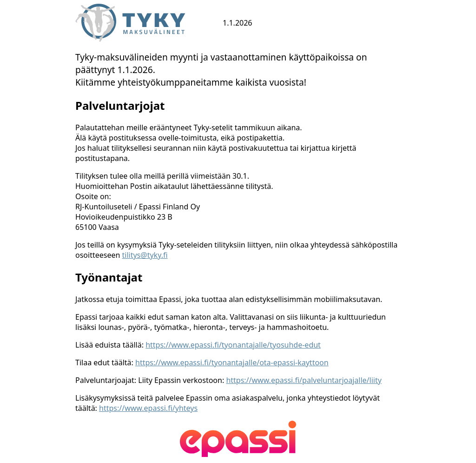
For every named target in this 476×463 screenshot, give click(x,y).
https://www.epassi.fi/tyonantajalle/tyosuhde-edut (233, 345)
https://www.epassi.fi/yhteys (148, 408)
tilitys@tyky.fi (145, 255)
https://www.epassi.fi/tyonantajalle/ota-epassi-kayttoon (232, 362)
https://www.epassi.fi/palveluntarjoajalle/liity (304, 380)
